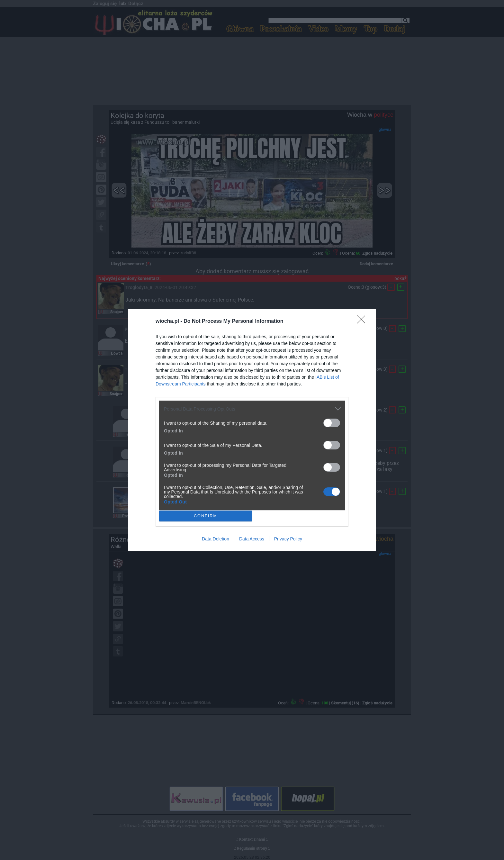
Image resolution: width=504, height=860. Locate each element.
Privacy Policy (288, 539)
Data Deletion (216, 539)
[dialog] (252, 430)
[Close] (363, 321)
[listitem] (252, 409)
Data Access (252, 539)
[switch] (332, 423)
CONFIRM (206, 516)
